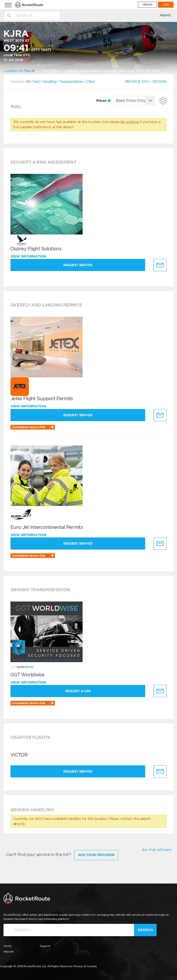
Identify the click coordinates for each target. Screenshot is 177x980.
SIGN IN (147, 5)
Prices (104, 101)
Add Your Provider (96, 855)
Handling (49, 82)
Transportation (71, 82)
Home (7, 946)
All (27, 82)
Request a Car (78, 691)
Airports (165, 15)
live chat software (157, 850)
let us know (130, 122)
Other (90, 82)
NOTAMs (159, 82)
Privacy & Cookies (85, 966)
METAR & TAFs (137, 82)
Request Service (78, 265)
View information (29, 256)
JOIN (166, 5)
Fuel (36, 82)
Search (145, 930)
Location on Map (19, 71)
